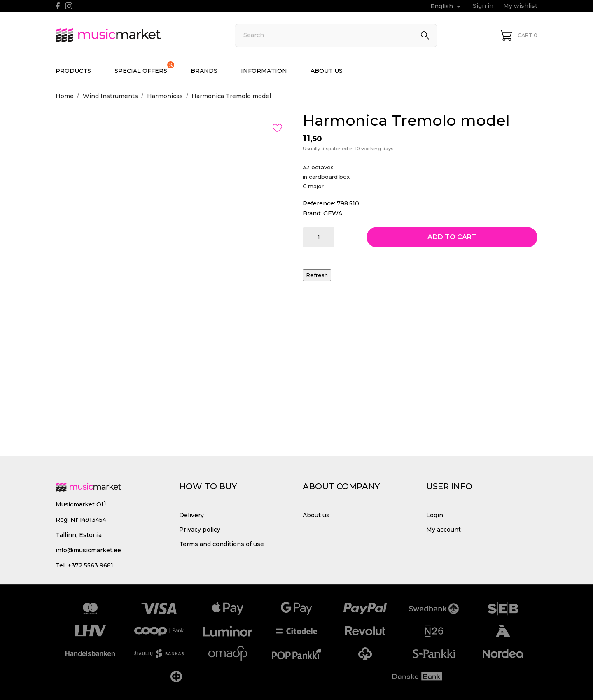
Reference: (319, 203)
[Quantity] (319, 237)
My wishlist (520, 6)
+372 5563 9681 (90, 565)
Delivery (191, 515)
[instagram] (69, 6)
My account (444, 530)
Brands (204, 71)
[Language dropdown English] (446, 6)
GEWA (333, 213)
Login (435, 515)
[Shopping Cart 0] (518, 35)
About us (327, 71)
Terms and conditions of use (222, 544)
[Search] (336, 35)
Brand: (312, 213)
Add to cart (452, 237)
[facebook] (58, 6)
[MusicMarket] (136, 35)
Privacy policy (200, 530)
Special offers (144, 68)
